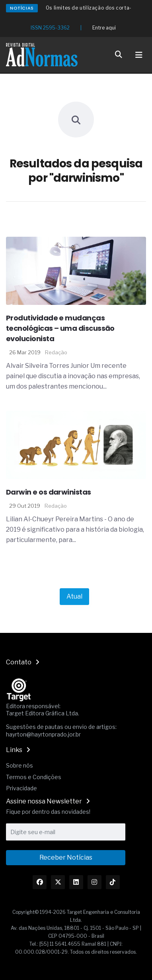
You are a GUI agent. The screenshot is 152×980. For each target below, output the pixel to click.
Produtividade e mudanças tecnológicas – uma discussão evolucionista (60, 328)
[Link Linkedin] (76, 882)
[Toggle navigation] (139, 55)
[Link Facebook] (40, 882)
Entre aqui (104, 28)
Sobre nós (19, 765)
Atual (74, 596)
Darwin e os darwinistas (49, 492)
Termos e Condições (34, 777)
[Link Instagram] (95, 882)
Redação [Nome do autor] (56, 352)
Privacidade (21, 788)
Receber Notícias (66, 857)
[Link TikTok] (113, 882)
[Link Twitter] (58, 882)
